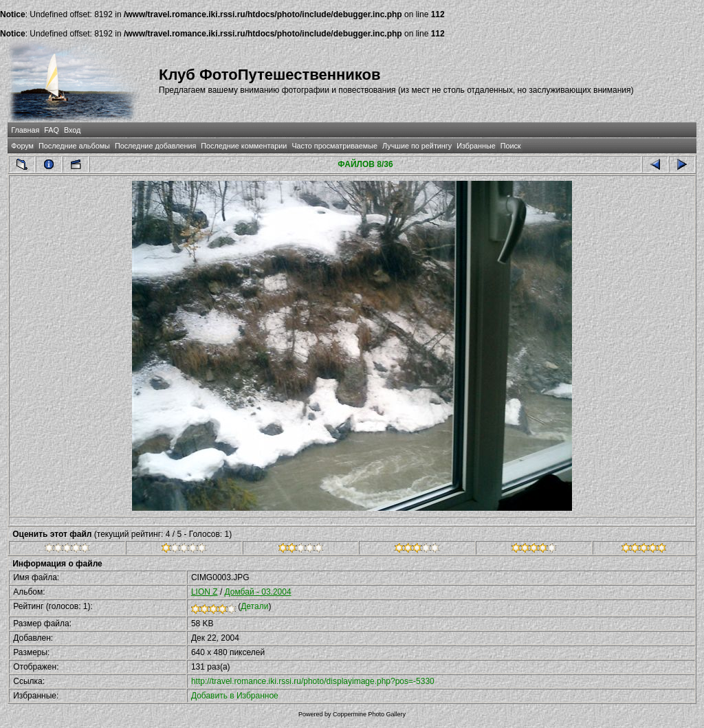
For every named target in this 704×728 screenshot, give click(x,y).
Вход (72, 130)
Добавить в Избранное (235, 696)
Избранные (476, 146)
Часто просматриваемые (334, 146)
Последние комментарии (244, 146)
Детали (254, 606)
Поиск (511, 146)
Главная (25, 130)
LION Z (205, 592)
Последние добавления (155, 146)
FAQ (52, 130)
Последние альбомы (74, 146)
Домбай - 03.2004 (258, 592)
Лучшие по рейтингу (417, 146)
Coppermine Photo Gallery (369, 714)
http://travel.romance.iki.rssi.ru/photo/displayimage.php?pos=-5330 (313, 681)
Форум (22, 146)
